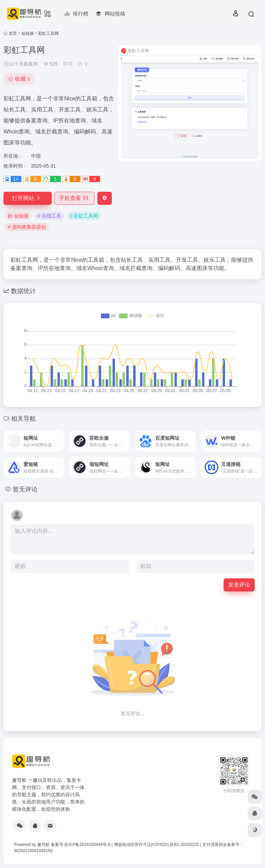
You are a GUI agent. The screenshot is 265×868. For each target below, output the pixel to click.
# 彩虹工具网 (84, 216)
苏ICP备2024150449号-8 (87, 845)
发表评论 (239, 585)
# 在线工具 (49, 216)
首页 (13, 33)
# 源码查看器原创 (27, 227)
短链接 (28, 33)
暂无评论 (25, 489)
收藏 (19, 79)
